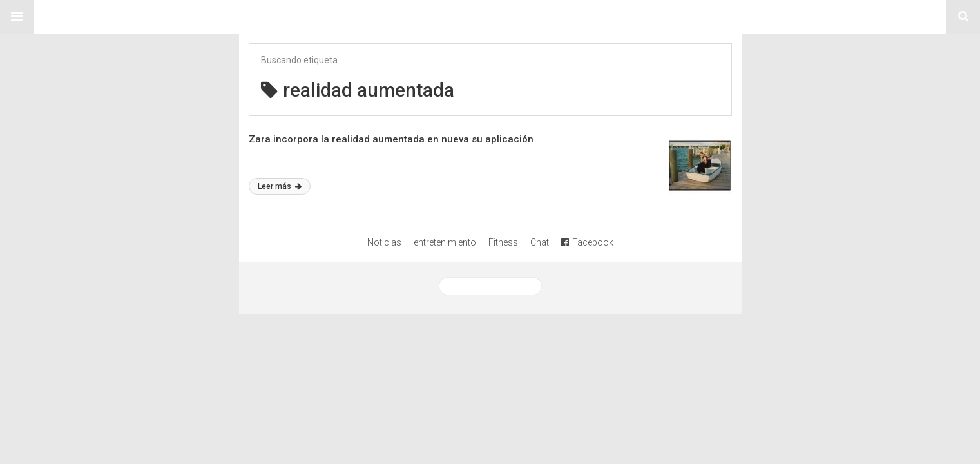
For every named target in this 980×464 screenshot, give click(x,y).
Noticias (384, 242)
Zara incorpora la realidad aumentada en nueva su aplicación (391, 139)
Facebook (587, 242)
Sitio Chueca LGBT (490, 17)
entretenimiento (445, 242)
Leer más (280, 186)
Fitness (503, 242)
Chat (540, 242)
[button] (17, 17)
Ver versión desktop (490, 286)
